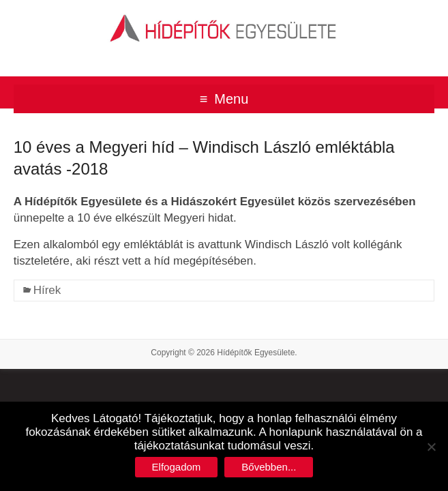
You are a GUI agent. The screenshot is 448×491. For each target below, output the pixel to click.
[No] (431, 447)
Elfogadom (177, 467)
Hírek (47, 290)
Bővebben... (269, 467)
